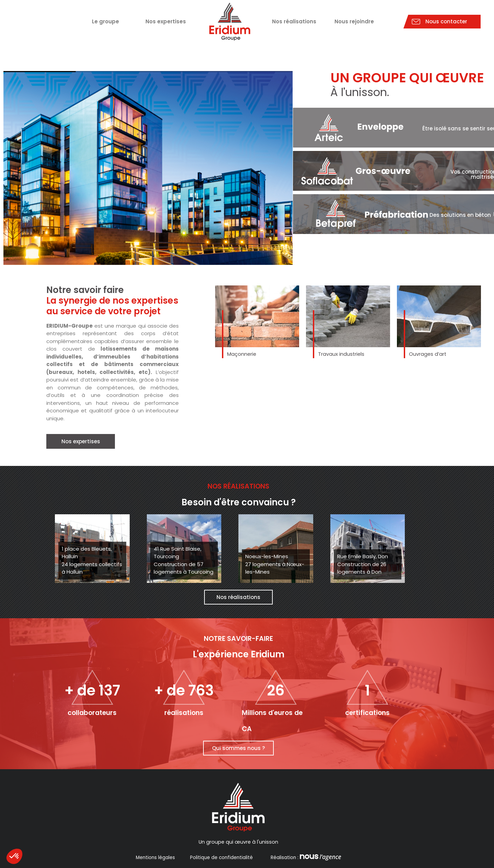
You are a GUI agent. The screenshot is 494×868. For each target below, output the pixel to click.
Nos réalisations (294, 21)
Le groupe (105, 21)
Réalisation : (305, 858)
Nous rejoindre (354, 21)
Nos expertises (166, 21)
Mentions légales (155, 858)
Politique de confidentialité (221, 858)
